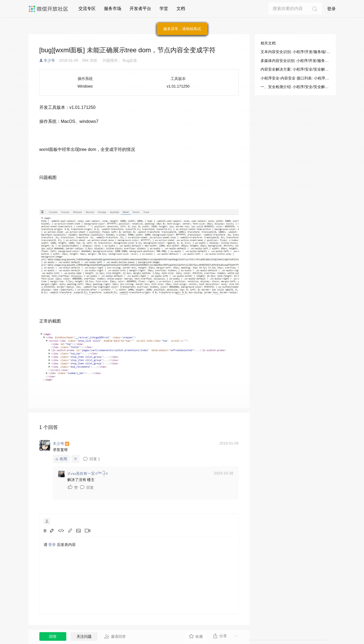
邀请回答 (115, 636)
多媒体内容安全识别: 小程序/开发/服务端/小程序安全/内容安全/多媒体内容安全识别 (295, 61)
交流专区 (87, 8)
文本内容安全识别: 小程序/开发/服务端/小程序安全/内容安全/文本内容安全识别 (295, 52)
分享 (220, 636)
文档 (181, 8)
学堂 (164, 8)
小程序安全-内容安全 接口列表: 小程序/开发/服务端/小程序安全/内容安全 (295, 78)
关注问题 (84, 636)
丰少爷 (49, 60)
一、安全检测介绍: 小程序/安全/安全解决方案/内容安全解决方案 (295, 87)
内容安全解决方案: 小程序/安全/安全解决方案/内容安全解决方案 (295, 69)
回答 (53, 636)
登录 (331, 9)
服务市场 (113, 8)
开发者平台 (140, 8)
